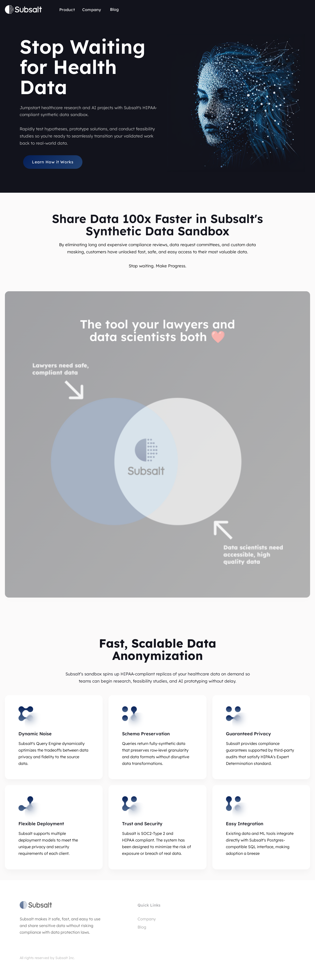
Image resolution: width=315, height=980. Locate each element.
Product (67, 10)
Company (92, 10)
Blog (114, 9)
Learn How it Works (53, 162)
